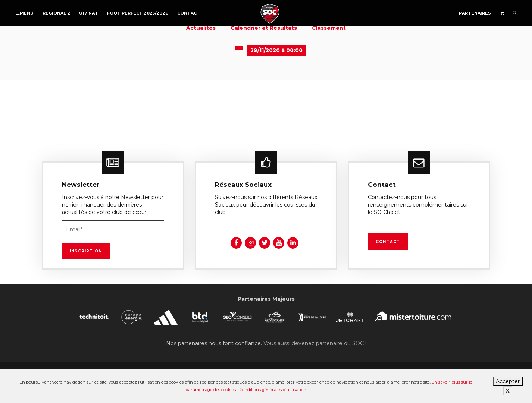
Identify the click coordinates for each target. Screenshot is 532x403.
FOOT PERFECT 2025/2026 (138, 13)
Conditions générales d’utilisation (273, 390)
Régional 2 (56, 13)
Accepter (508, 381)
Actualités (201, 28)
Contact (189, 13)
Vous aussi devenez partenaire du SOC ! (315, 343)
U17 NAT (89, 13)
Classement (329, 28)
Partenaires (475, 13)
